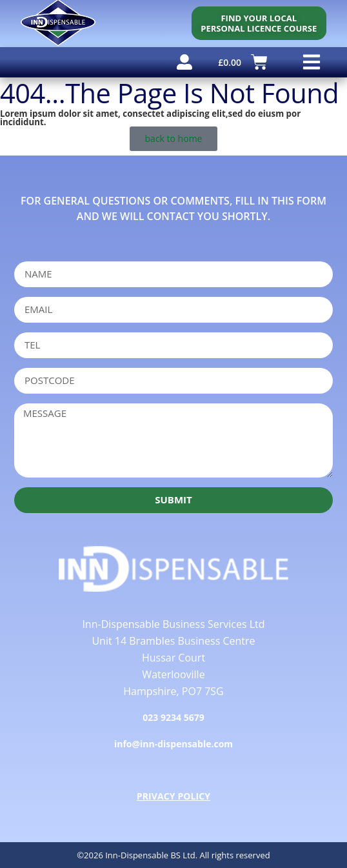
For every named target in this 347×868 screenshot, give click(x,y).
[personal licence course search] (259, 23)
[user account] (184, 62)
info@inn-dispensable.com (173, 744)
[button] (312, 62)
